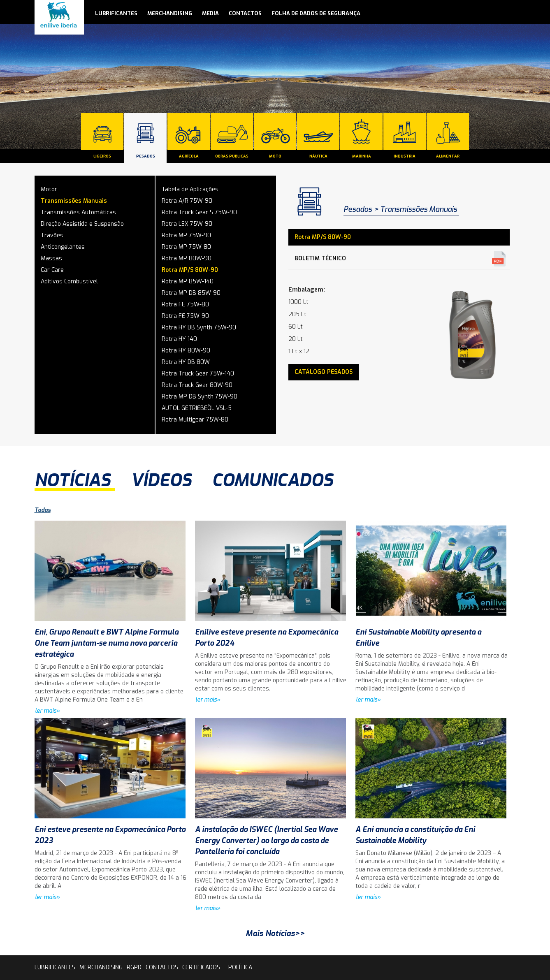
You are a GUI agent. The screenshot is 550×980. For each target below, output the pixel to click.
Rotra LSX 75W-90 (187, 224)
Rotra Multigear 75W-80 (195, 420)
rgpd (134, 967)
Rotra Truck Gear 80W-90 (197, 385)
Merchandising (170, 13)
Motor (49, 189)
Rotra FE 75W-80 (185, 305)
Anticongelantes (63, 247)
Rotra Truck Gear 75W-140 (198, 374)
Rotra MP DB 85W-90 (191, 293)
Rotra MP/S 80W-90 (190, 270)
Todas (43, 510)
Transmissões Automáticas (78, 212)
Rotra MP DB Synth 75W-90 (200, 397)
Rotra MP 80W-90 (187, 258)
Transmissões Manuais (74, 201)
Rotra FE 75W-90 (185, 316)
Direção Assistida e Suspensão (82, 224)
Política (240, 967)
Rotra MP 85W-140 (188, 281)
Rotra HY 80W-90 (186, 351)
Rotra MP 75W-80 (186, 247)
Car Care (52, 270)
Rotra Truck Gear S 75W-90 (199, 212)
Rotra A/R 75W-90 (187, 201)
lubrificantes (116, 13)
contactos (245, 13)
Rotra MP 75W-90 (186, 235)
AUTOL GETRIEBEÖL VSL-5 (197, 408)
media (210, 13)
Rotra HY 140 (179, 339)
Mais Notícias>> (275, 933)
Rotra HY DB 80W (186, 362)
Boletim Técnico (320, 258)
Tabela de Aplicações (190, 189)
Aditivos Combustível (69, 281)
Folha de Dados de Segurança (316, 13)
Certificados (201, 967)
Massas (51, 258)
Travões (52, 235)
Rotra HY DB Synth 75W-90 (199, 328)
